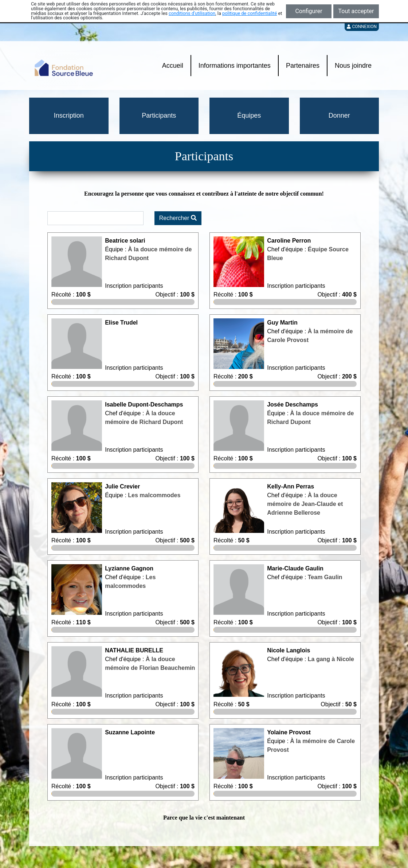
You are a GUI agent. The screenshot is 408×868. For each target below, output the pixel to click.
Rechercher (178, 218)
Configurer (309, 11)
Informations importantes (235, 66)
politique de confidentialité (250, 13)
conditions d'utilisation (192, 13)
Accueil (173, 66)
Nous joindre (353, 66)
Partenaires (303, 66)
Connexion (362, 27)
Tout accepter (356, 11)
